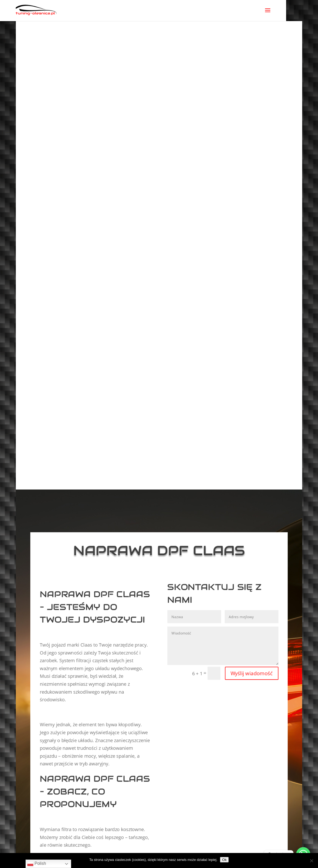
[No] (311, 861)
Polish (37, 864)
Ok (224, 860)
